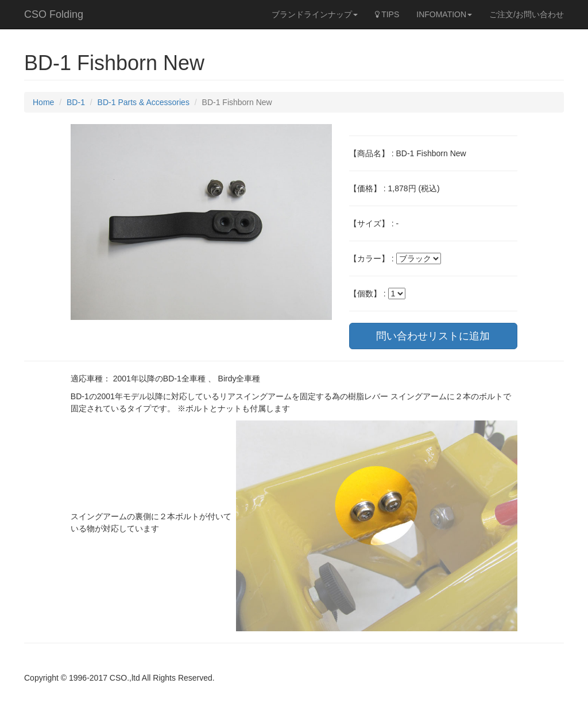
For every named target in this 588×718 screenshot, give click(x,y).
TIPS (387, 14)
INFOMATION (444, 14)
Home (43, 102)
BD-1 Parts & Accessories (144, 102)
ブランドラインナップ (315, 14)
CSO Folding (54, 14)
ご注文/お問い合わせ (527, 14)
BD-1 (76, 102)
